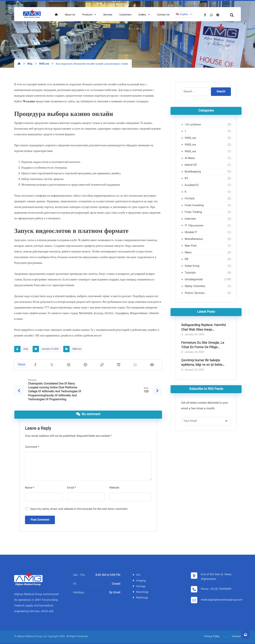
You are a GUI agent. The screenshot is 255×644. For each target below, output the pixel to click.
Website (114, 488)
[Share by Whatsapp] (135, 365)
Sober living (192, 266)
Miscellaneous (194, 239)
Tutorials (190, 273)
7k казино (29, 102)
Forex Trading (193, 212)
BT (186, 179)
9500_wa (190, 145)
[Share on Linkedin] (119, 365)
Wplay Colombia (195, 286)
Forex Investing (194, 206)
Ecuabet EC (192, 185)
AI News (190, 158)
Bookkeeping (193, 172)
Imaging (139, 581)
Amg (26, 349)
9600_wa (77, 349)
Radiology (140, 598)
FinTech (190, 199)
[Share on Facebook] (35, 365)
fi (185, 192)
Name (30, 488)
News (188, 253)
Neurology (140, 592)
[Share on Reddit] (85, 365)
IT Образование (194, 226)
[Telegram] (218, 15)
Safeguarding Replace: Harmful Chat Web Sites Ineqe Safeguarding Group (203, 330)
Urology (139, 586)
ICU (136, 575)
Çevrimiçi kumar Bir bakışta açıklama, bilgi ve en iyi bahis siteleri (202, 365)
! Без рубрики (193, 125)
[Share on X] (52, 365)
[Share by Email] (152, 365)
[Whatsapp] (211, 15)
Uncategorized (194, 280)
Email (72, 488)
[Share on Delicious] (102, 365)
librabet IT (191, 232)
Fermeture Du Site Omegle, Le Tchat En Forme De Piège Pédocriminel (203, 347)
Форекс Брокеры (195, 293)
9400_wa (190, 138)
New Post (191, 246)
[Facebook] (205, 15)
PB (186, 259)
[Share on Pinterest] (69, 365)
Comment (32, 447)
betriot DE (191, 165)
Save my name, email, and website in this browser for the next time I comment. (79, 509)
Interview (190, 219)
